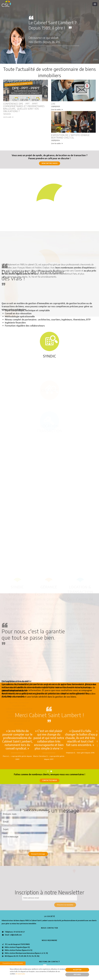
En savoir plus (20, 974)
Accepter (77, 970)
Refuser (77, 974)
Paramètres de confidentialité (13, 963)
